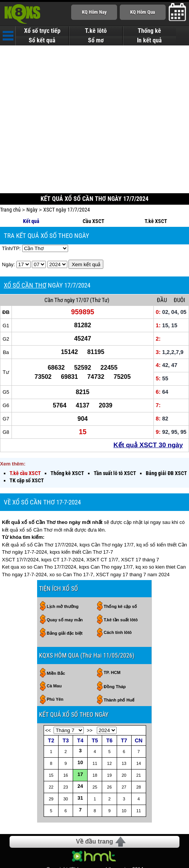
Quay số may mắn (65, 588)
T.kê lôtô (96, 31)
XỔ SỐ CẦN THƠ (25, 253)
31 (80, 766)
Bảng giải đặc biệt (65, 601)
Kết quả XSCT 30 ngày (148, 413)
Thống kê (149, 31)
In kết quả (149, 40)
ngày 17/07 (77, 268)
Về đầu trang (94, 809)
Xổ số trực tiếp (42, 31)
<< (48, 698)
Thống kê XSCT (67, 441)
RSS (181, 845)
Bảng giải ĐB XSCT (166, 441)
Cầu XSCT (94, 189)
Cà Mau (54, 654)
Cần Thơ (54, 268)
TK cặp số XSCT (27, 448)
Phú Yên (55, 667)
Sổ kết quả (42, 40)
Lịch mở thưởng (63, 574)
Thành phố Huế (119, 668)
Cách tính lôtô (118, 600)
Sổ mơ (96, 40)
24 (80, 754)
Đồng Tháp (115, 655)
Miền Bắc (56, 641)
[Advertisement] (94, 101)
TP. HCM (112, 640)
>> (90, 698)
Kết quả (31, 189)
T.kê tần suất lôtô (121, 588)
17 (80, 742)
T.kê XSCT (156, 189)
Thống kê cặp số (120, 574)
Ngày (32, 178)
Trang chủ (10, 178)
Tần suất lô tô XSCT (115, 441)
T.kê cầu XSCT (25, 441)
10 (80, 730)
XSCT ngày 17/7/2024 (67, 178)
